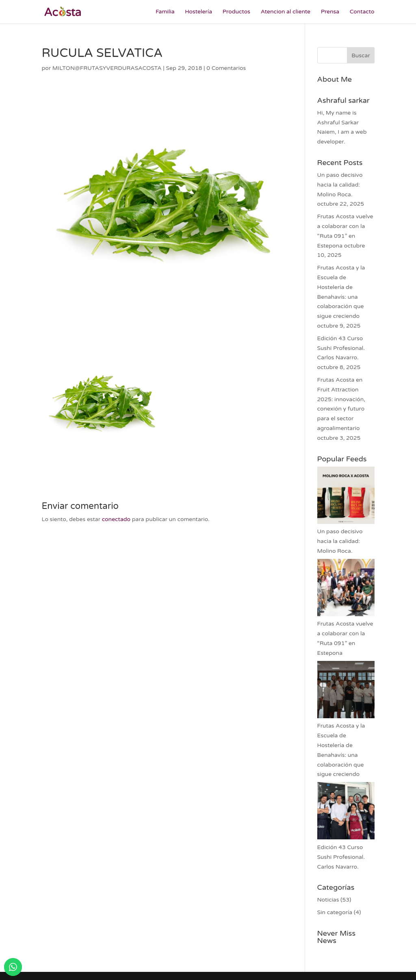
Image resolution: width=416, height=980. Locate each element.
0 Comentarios (226, 68)
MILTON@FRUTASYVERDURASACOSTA (107, 68)
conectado (116, 519)
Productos (236, 12)
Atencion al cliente (286, 12)
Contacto (362, 12)
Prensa (330, 12)
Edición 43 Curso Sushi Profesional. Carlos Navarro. (341, 348)
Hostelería (198, 12)
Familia (165, 12)
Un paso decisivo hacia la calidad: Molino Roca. (340, 185)
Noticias (328, 900)
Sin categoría (335, 912)
